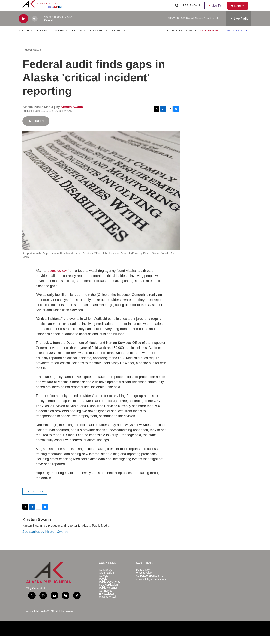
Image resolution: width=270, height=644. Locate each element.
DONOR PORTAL (212, 39)
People (103, 587)
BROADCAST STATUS (182, 39)
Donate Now (143, 578)
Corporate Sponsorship (150, 584)
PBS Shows (192, 10)
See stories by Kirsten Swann (45, 540)
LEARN (77, 39)
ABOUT (117, 39)
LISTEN (42, 39)
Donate (242, 10)
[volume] (35, 27)
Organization (106, 581)
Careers (104, 584)
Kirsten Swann (72, 115)
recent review (57, 279)
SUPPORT (97, 39)
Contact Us (105, 578)
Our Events (106, 599)
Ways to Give (144, 581)
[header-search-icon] (177, 10)
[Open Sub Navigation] (32, 39)
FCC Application (108, 593)
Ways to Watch (108, 605)
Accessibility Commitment (151, 588)
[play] (23, 27)
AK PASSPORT (237, 39)
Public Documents (110, 590)
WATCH (24, 39)
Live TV (216, 10)
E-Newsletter (106, 602)
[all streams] (239, 27)
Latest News (32, 59)
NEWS (60, 39)
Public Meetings (108, 596)
